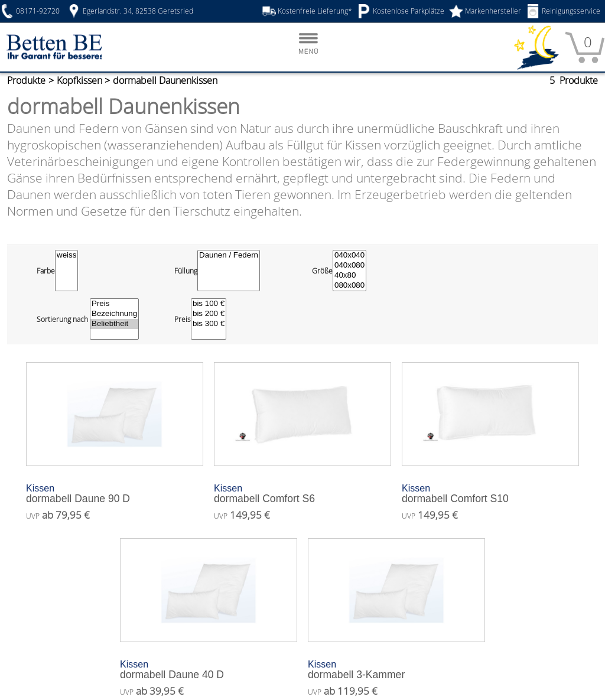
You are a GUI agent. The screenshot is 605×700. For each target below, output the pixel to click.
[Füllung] (231, 256)
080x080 (349, 271)
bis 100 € (209, 290)
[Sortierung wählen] (117, 305)
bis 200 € (209, 300)
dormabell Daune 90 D (115, 480)
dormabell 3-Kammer (396, 656)
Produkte (27, 81)
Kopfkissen (84, 81)
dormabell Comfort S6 (302, 480)
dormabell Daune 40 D (209, 656)
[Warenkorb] (585, 48)
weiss (68, 241)
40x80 (349, 261)
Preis (117, 290)
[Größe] (349, 256)
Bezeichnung (117, 300)
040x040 (349, 241)
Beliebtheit (117, 310)
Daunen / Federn (231, 241)
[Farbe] (68, 256)
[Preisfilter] (209, 305)
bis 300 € (209, 310)
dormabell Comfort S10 (490, 480)
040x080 (349, 251)
